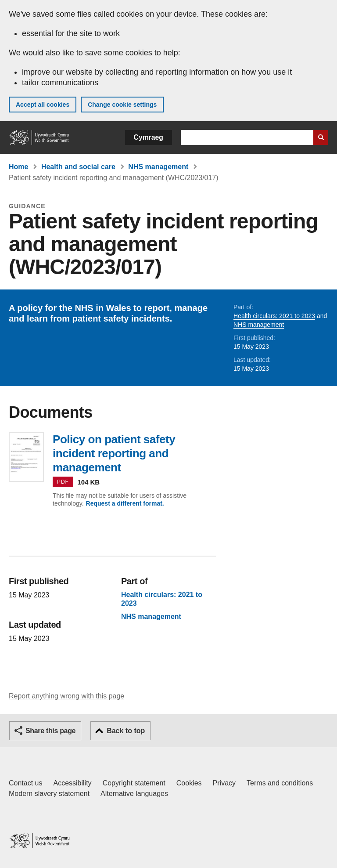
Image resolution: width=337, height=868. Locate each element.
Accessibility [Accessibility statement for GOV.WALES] (72, 783)
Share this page (50, 731)
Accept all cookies (43, 105)
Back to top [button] (126, 731)
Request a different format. (125, 503)
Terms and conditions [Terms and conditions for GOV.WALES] (280, 783)
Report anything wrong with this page (66, 696)
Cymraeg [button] (149, 137)
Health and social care (78, 167)
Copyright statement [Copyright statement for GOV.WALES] (134, 783)
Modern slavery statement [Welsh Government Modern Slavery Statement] (49, 794)
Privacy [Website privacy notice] (224, 783)
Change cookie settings (122, 105)
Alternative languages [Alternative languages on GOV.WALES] (134, 794)
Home (18, 167)
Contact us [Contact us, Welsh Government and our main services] (25, 783)
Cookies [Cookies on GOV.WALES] (189, 783)
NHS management (158, 167)
